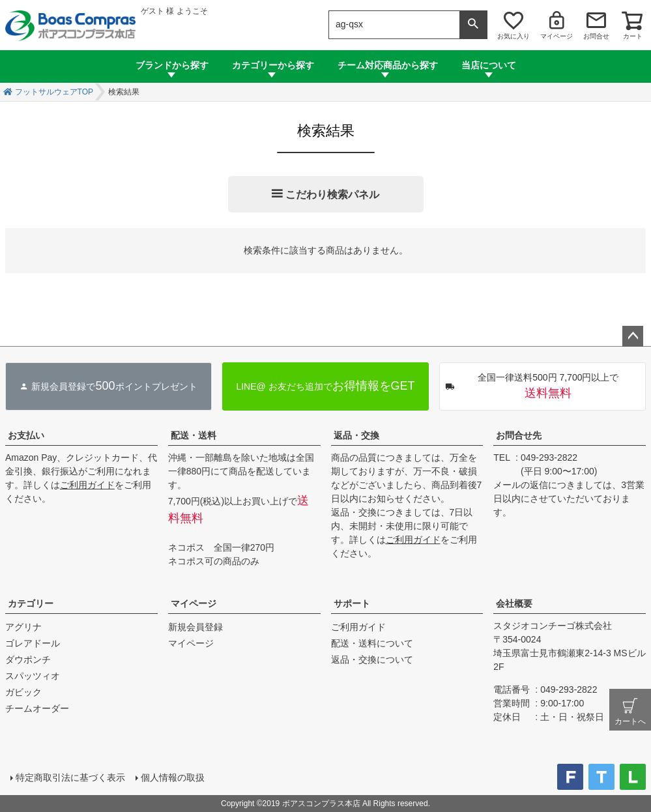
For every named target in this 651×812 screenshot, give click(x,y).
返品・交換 (356, 435)
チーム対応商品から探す (388, 65)
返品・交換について (372, 660)
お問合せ (596, 36)
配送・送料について (372, 643)
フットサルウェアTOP (54, 92)
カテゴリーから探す (273, 65)
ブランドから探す (172, 65)
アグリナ (23, 627)
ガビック (23, 692)
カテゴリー (31, 603)
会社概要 (514, 603)
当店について (489, 65)
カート (633, 36)
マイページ (557, 36)
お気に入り (514, 36)
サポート (352, 603)
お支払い (26, 435)
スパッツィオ (33, 676)
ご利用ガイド (87, 485)
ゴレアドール (33, 643)
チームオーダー (37, 708)
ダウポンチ (28, 660)
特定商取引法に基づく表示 (70, 777)
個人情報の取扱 (173, 777)
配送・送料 (194, 435)
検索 (473, 25)
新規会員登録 (195, 627)
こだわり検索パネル (332, 195)
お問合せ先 (519, 435)
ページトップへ (633, 336)
